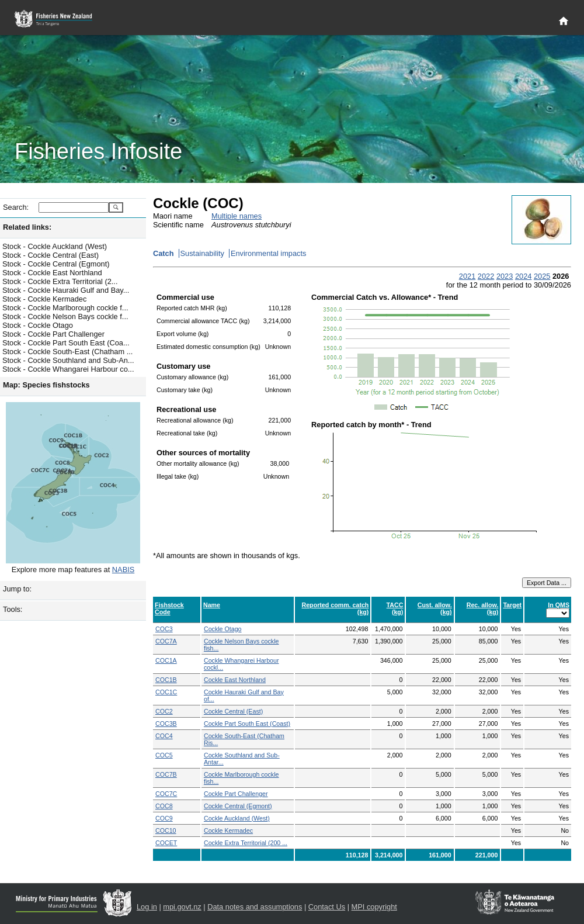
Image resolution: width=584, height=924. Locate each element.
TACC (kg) (395, 608)
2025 (542, 276)
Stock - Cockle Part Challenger (53, 334)
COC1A (166, 660)
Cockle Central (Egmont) (238, 806)
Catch (164, 253)
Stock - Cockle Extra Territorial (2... (60, 281)
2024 (523, 276)
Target (512, 605)
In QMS (559, 605)
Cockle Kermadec (228, 830)
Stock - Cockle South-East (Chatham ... (67, 352)
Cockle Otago (223, 629)
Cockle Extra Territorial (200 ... (246, 843)
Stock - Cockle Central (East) (51, 255)
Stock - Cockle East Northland (52, 273)
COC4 (164, 736)
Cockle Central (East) (233, 711)
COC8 (164, 806)
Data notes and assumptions (255, 907)
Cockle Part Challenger (236, 794)
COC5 (164, 755)
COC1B (166, 680)
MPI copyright (374, 907)
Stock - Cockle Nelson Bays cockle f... (65, 316)
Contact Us (327, 907)
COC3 (164, 629)
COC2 (164, 711)
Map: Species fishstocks (46, 385)
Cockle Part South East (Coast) (247, 724)
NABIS (123, 570)
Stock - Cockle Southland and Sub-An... (68, 360)
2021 (467, 276)
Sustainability (202, 253)
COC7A (166, 641)
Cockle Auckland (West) (237, 818)
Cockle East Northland (235, 680)
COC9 (164, 818)
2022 (486, 276)
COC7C (166, 794)
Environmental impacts (268, 253)
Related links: (27, 227)
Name (212, 605)
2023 (505, 276)
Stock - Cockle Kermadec (44, 299)
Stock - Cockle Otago (38, 325)
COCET (166, 843)
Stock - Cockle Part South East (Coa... (66, 343)
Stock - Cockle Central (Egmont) (56, 264)
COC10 (166, 830)
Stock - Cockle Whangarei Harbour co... (68, 369)
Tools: (13, 609)
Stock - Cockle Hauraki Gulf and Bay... (66, 290)
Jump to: (17, 589)
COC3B (166, 724)
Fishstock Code (169, 608)
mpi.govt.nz (182, 907)
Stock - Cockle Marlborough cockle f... (65, 308)
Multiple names (237, 216)
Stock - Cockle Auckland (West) (55, 246)
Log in (147, 907)
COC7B (166, 774)
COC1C (166, 692)
